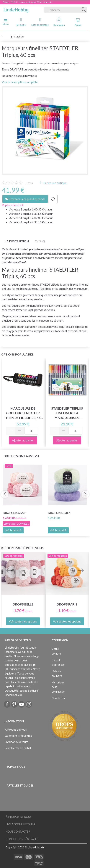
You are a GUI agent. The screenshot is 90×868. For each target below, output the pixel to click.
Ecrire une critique (55, 183)
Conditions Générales (22, 839)
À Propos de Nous (16, 730)
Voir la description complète (20, 82)
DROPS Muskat (14, 513)
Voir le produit (13, 530)
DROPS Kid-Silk (59, 513)
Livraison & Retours (17, 742)
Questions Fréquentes (18, 736)
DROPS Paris (67, 604)
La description (17, 241)
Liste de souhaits (40, 22)
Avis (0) (40, 241)
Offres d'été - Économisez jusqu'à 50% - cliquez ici (28, 2)
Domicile (21, 22)
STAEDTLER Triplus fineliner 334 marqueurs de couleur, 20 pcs (67, 413)
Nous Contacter (18, 832)
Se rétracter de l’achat (18, 748)
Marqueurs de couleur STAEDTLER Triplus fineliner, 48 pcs (23, 413)
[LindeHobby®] (16, 9)
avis (29, 183)
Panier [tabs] (78, 22)
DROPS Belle (23, 604)
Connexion (59, 22)
